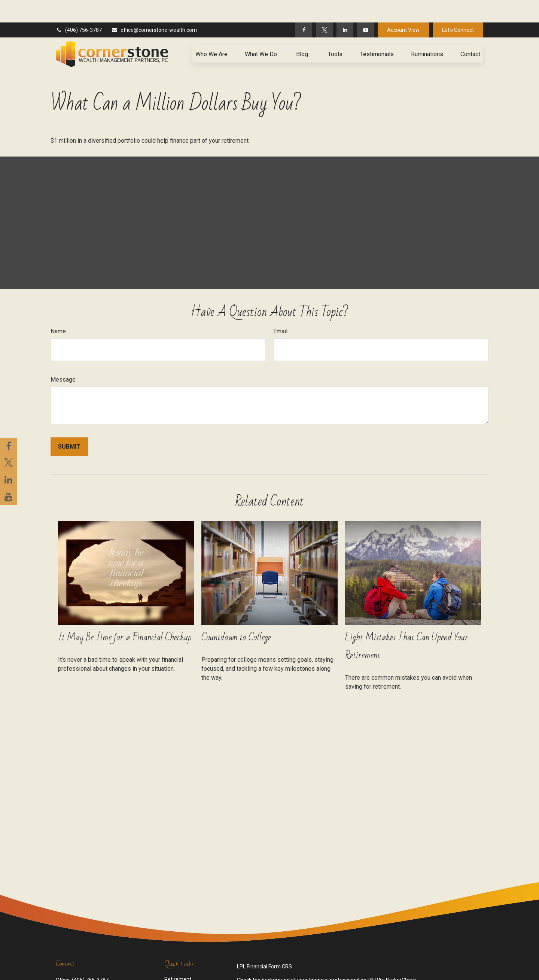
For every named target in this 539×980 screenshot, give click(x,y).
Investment (178, 965)
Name (58, 309)
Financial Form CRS (269, 944)
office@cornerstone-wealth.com (154, 7)
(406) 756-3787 (79, 7)
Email (280, 309)
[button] (211, 31)
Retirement (178, 957)
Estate (172, 973)
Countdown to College (236, 615)
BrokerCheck (401, 958)
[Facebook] (304, 7)
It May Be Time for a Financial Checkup (125, 615)
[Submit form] (69, 424)
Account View (403, 7)
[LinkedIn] (345, 7)
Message (63, 357)
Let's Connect (458, 7)
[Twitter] (324, 7)
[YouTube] (366, 7)
